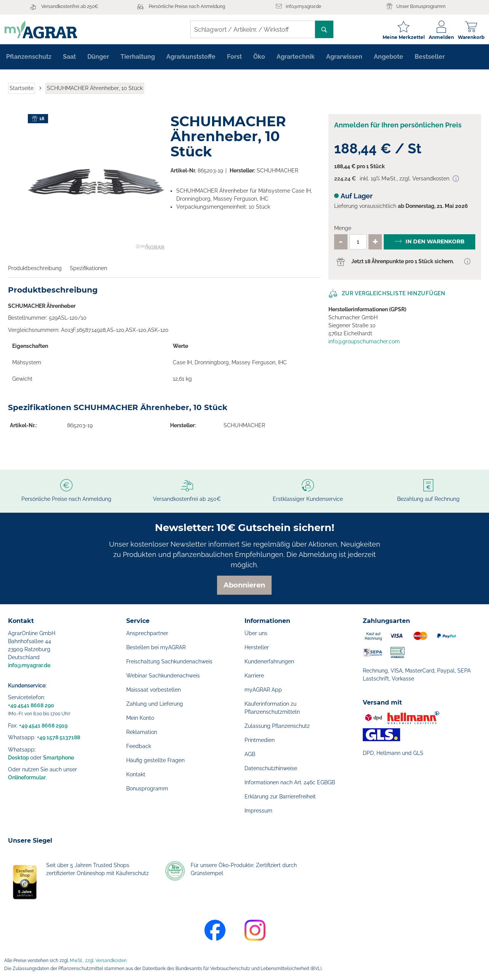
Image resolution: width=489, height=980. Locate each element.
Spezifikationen (88, 271)
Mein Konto (140, 718)
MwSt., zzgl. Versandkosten (98, 961)
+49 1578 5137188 (59, 737)
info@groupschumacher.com (364, 344)
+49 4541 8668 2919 (43, 726)
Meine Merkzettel (400, 37)
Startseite (22, 91)
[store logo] (44, 30)
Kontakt (136, 774)
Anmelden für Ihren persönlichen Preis (398, 128)
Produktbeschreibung (35, 271)
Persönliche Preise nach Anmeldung (187, 6)
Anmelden (438, 37)
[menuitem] (29, 60)
